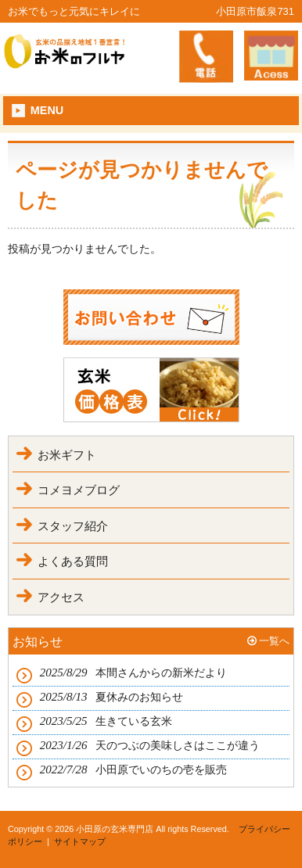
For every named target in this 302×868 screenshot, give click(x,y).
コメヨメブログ (79, 490)
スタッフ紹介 (73, 526)
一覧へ (274, 641)
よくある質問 (73, 561)
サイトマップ (80, 841)
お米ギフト (67, 455)
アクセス (61, 597)
